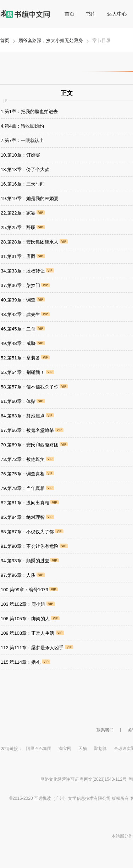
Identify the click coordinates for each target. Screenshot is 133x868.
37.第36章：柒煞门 (25, 285)
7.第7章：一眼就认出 (22, 140)
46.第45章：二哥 (23, 329)
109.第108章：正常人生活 (32, 633)
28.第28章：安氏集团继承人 (34, 242)
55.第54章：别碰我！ (27, 372)
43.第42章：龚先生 (25, 314)
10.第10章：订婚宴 (20, 155)
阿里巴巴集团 (39, 749)
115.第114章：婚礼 (26, 662)
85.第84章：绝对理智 (27, 517)
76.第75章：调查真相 (27, 474)
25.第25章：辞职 (23, 227)
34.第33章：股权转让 (27, 271)
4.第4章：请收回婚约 (22, 126)
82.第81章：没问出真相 (30, 503)
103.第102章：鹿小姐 (28, 604)
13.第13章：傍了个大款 (25, 169)
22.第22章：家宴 (23, 213)
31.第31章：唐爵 (23, 256)
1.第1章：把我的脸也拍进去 (29, 112)
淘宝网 (65, 749)
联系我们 (105, 730)
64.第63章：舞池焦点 (27, 416)
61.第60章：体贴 (23, 401)
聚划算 (100, 749)
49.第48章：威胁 (23, 343)
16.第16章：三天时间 (23, 184)
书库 (91, 14)
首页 (70, 14)
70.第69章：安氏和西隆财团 (34, 445)
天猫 (83, 749)
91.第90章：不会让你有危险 (34, 546)
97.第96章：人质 (23, 575)
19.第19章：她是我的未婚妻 (30, 198)
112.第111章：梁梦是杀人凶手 (37, 648)
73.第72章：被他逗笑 (27, 459)
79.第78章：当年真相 (27, 488)
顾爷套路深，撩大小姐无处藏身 (51, 40)
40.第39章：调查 (23, 300)
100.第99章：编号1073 (29, 590)
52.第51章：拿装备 (25, 358)
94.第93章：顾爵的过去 (30, 561)
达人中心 (117, 14)
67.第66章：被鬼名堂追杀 (32, 430)
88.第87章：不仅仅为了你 (32, 532)
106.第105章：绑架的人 (30, 619)
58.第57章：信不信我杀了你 (34, 387)
